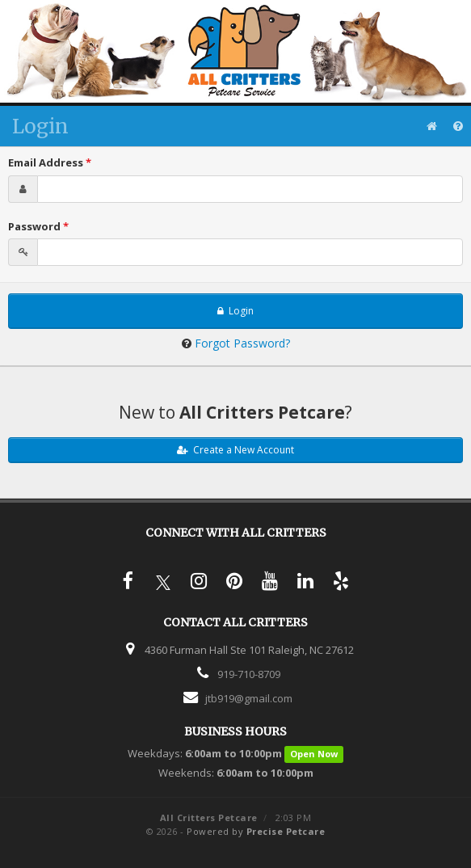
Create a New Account (235, 450)
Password (38, 226)
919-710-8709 (249, 674)
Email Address (50, 162)
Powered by (256, 831)
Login (235, 311)
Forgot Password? (242, 343)
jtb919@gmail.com (249, 698)
